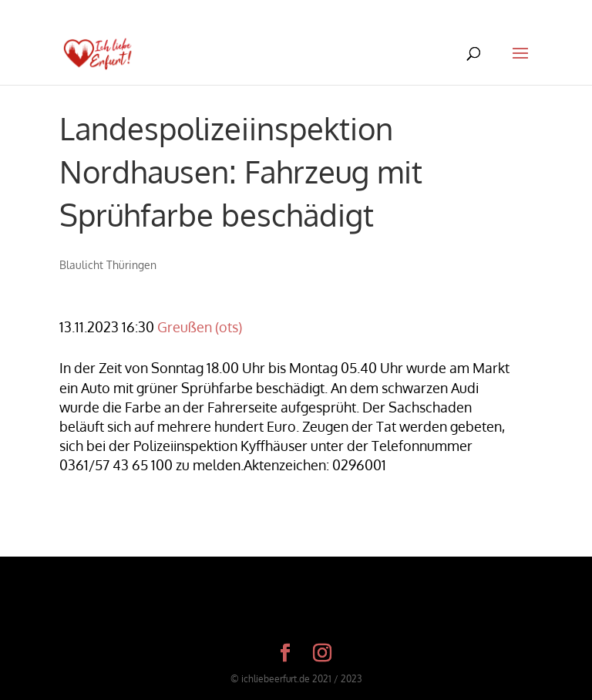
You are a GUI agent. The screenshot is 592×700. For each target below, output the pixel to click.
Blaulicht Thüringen (108, 265)
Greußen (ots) (200, 327)
